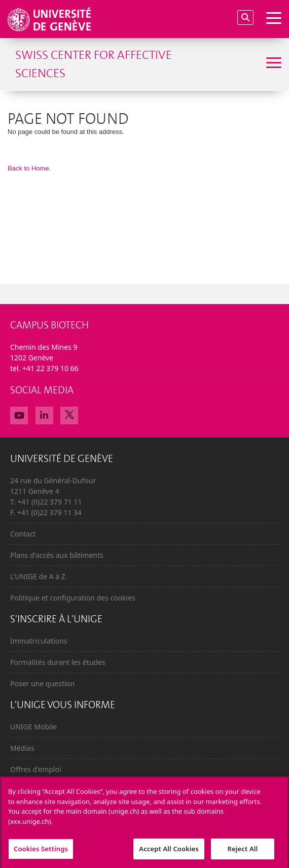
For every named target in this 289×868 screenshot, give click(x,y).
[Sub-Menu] (273, 64)
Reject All (243, 852)
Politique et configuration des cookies (73, 598)
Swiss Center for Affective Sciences (94, 64)
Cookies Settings (41, 852)
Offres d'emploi (36, 769)
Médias (22, 748)
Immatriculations (39, 641)
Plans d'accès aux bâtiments (57, 555)
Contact (23, 534)
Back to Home (28, 168)
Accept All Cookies (169, 852)
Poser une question (42, 683)
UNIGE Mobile (33, 727)
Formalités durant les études (58, 662)
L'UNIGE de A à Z (38, 576)
